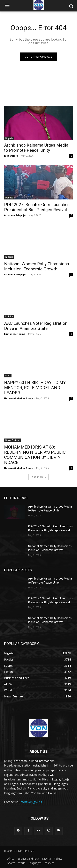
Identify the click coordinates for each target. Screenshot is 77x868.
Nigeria (9, 138)
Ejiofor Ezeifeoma (15, 334)
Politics (9, 198)
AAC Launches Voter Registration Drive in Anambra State (36, 326)
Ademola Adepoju (15, 215)
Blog (8, 376)
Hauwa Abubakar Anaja (19, 398)
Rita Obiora (11, 156)
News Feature (12, 440)
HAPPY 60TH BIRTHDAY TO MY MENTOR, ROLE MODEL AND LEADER (35, 388)
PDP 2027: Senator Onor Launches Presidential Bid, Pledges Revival (37, 207)
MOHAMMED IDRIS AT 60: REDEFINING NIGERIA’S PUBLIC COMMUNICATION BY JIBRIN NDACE (35, 455)
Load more (38, 477)
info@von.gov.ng (31, 802)
